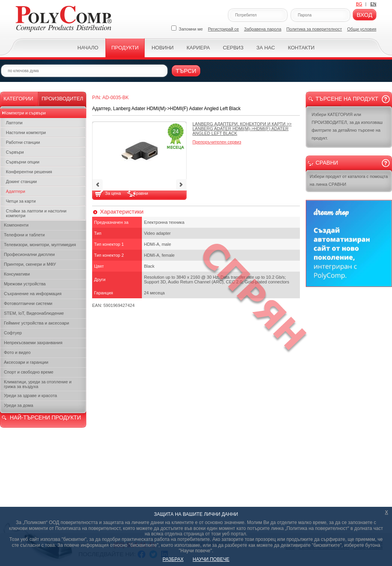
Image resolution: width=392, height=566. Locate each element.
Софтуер (13, 333)
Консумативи (17, 274)
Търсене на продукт (347, 99)
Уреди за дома (19, 405)
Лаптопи (14, 123)
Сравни (140, 193)
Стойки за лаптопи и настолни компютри (36, 213)
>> (242, 129)
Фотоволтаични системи (28, 303)
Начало (88, 48)
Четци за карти (21, 201)
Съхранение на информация (33, 294)
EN (373, 4)
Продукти (125, 48)
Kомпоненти (16, 225)
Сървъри (15, 152)
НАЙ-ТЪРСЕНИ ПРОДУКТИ (45, 417)
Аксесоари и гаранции (26, 362)
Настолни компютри (26, 132)
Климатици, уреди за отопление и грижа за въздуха (38, 384)
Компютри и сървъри (25, 113)
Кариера (198, 48)
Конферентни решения (29, 172)
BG (359, 4)
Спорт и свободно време (29, 372)
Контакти (301, 48)
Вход (365, 15)
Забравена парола (263, 29)
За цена (113, 193)
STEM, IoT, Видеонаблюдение (34, 313)
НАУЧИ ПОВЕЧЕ (211, 559)
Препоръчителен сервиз (217, 142)
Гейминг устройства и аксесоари (36, 323)
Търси (186, 71)
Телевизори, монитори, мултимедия (40, 245)
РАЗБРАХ (173, 559)
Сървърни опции (23, 162)
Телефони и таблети (24, 235)
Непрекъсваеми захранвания (33, 343)
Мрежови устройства (25, 284)
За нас (266, 48)
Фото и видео (17, 352)
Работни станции (23, 142)
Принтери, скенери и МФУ (30, 264)
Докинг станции (21, 181)
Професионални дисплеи (29, 254)
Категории (18, 99)
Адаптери (15, 191)
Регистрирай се (224, 29)
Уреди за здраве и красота (30, 395)
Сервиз (233, 48)
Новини (163, 48)
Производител (62, 99)
